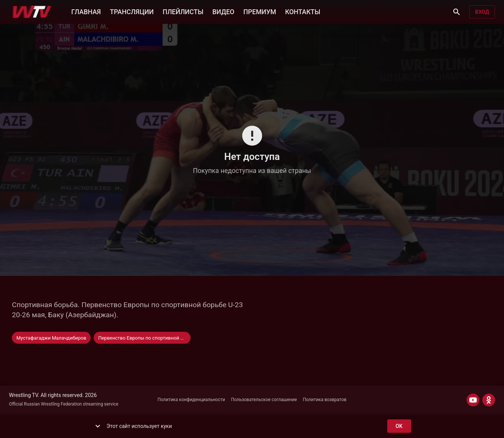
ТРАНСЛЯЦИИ (132, 11)
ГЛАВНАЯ (86, 11)
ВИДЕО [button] (223, 11)
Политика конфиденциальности (191, 400)
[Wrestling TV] (32, 12)
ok (399, 426)
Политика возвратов (325, 400)
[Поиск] (457, 12)
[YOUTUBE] (473, 400)
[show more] (98, 426)
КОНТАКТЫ (303, 11)
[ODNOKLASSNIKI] (489, 400)
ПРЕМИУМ (260, 11)
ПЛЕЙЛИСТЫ (183, 11)
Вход (482, 12)
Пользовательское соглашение (264, 400)
